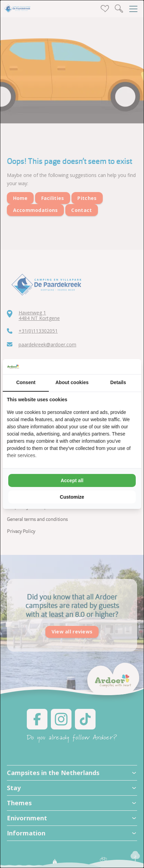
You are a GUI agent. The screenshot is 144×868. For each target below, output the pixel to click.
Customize (72, 497)
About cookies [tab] (72, 382)
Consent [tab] (26, 382)
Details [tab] (118, 382)
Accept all (72, 480)
